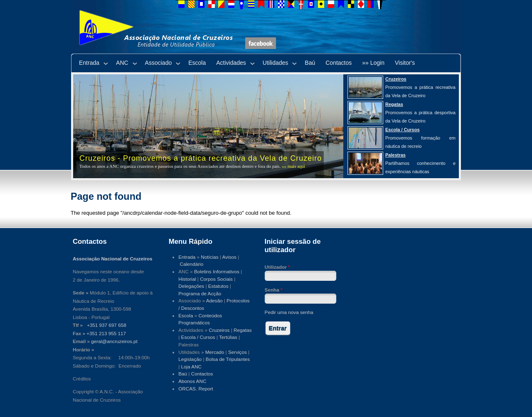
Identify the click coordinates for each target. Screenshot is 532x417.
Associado (159, 63)
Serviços (238, 352)
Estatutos (218, 286)
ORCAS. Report (196, 389)
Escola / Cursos (198, 337)
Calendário (192, 264)
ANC (122, 63)
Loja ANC (192, 367)
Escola (197, 63)
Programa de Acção (200, 293)
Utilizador (277, 267)
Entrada (89, 63)
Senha (274, 290)
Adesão (214, 300)
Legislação (190, 359)
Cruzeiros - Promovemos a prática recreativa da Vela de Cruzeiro (201, 158)
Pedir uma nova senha (289, 312)
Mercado (215, 352)
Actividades (231, 63)
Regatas (243, 330)
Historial (187, 279)
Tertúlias (228, 337)
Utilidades (275, 63)
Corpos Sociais (216, 279)
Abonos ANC (192, 381)
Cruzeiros (219, 330)
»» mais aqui (293, 166)
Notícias (209, 257)
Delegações (191, 286)
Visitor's (405, 63)
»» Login (373, 63)
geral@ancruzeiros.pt (114, 341)
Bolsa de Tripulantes (228, 359)
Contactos (339, 63)
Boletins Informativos (217, 271)
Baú (310, 63)
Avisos (229, 257)
